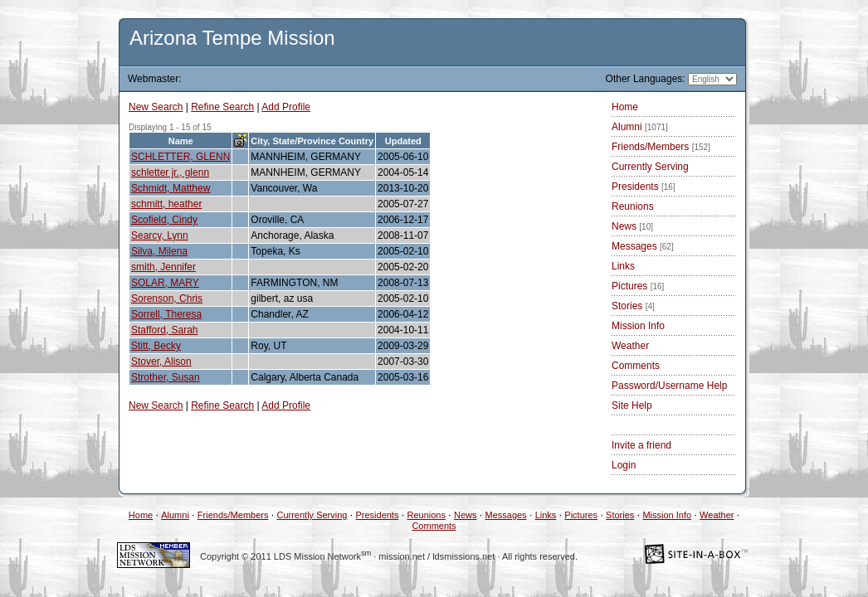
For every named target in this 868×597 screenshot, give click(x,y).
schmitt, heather (166, 204)
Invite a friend (641, 445)
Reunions (633, 206)
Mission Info (638, 326)
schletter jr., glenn (170, 172)
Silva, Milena (159, 251)
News (632, 226)
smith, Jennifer (163, 267)
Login (624, 465)
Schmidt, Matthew (171, 188)
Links (623, 266)
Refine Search (222, 107)
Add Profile (286, 107)
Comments (636, 366)
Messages (643, 246)
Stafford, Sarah (165, 330)
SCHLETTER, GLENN (180, 157)
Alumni (640, 127)
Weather (630, 346)
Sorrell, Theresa (166, 314)
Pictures (638, 286)
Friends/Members (661, 147)
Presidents (644, 187)
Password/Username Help (669, 386)
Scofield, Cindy (164, 220)
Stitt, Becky (156, 346)
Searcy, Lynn (160, 235)
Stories (633, 306)
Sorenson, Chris (167, 298)
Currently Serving (650, 167)
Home (625, 107)
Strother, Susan (166, 377)
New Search (156, 107)
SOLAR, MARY (165, 283)
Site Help (632, 405)
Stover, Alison (161, 362)
